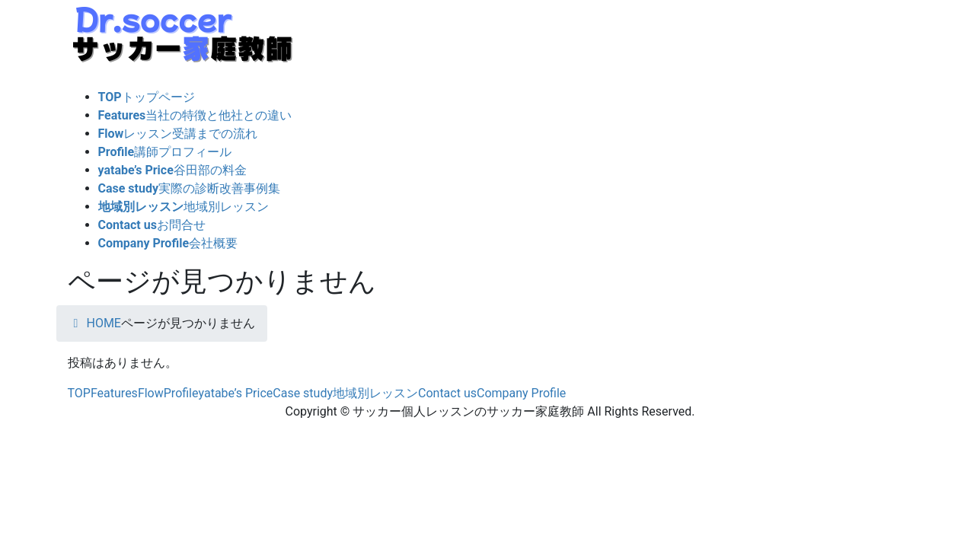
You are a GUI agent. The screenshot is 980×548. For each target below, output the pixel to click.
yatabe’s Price (236, 393)
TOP (79, 393)
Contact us (447, 393)
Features (114, 393)
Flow (151, 393)
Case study (303, 393)
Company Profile (521, 393)
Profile (181, 393)
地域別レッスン (375, 393)
